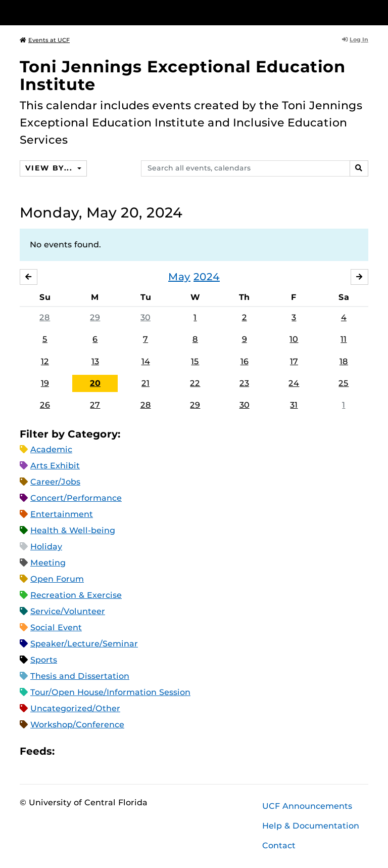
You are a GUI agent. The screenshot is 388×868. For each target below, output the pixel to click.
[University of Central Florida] (87, 12)
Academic (51, 449)
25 (344, 383)
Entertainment (62, 514)
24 (294, 383)
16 (245, 361)
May (179, 277)
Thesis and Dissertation (80, 676)
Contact (279, 845)
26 (45, 405)
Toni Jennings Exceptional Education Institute (183, 75)
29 (95, 317)
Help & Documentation (311, 826)
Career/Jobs (55, 482)
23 (244, 383)
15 (195, 361)
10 (294, 339)
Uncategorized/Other (75, 708)
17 (294, 361)
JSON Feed (136, 751)
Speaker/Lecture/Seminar (84, 644)
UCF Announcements (307, 806)
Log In (355, 39)
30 (145, 317)
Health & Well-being (73, 530)
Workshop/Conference (77, 725)
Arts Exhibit (55, 466)
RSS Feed (102, 751)
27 (95, 405)
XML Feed (119, 751)
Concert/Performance (76, 498)
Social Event (56, 627)
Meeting (48, 563)
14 (146, 361)
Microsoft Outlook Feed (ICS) (85, 751)
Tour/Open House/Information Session (110, 692)
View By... (50, 168)
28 (45, 317)
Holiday (46, 547)
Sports (44, 660)
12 (45, 361)
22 (195, 383)
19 (45, 383)
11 (344, 339)
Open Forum (57, 579)
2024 (207, 277)
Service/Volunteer (68, 611)
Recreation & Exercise (76, 595)
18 (344, 361)
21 (145, 383)
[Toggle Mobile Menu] (366, 12)
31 (294, 405)
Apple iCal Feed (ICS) (68, 751)
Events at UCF (45, 40)
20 (95, 383)
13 (95, 361)
